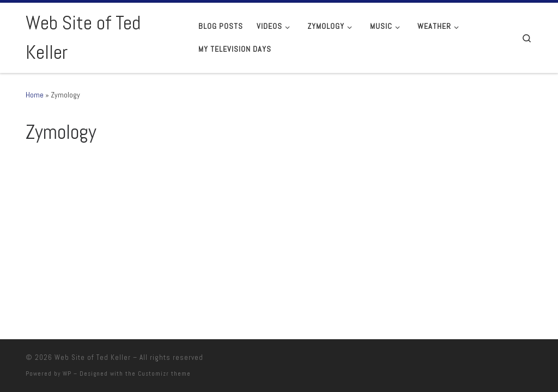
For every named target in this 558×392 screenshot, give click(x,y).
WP (67, 373)
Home (35, 95)
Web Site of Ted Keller (93, 357)
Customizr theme (164, 373)
